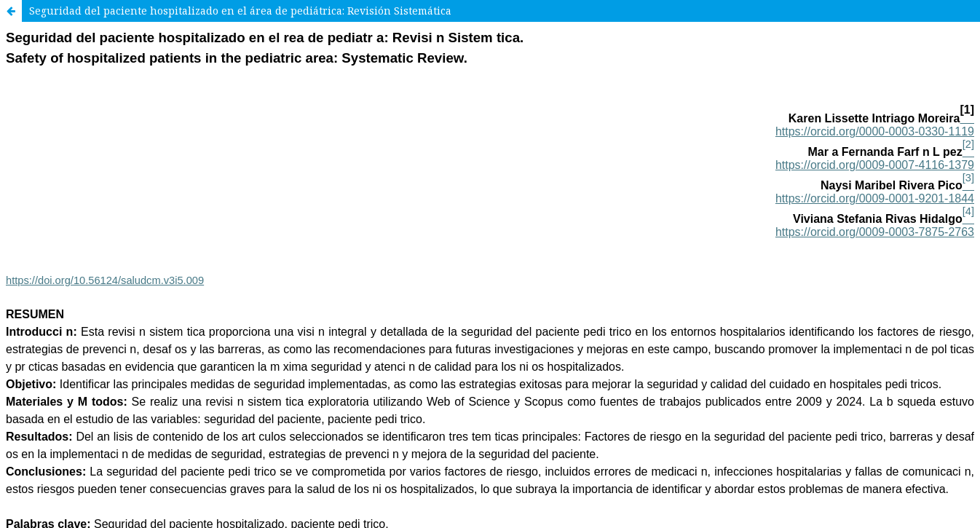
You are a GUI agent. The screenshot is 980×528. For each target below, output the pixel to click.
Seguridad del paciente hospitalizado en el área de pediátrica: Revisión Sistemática (240, 11)
